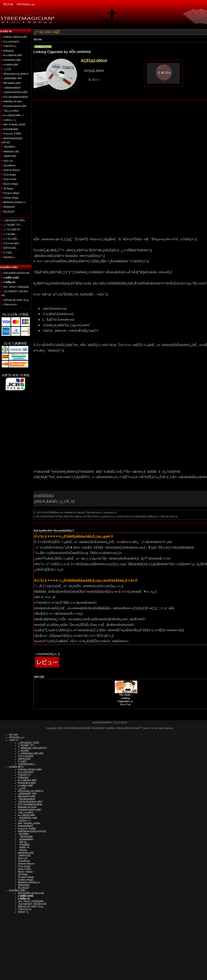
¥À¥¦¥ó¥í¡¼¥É (11, 152)
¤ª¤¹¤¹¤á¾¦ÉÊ (26, 756)
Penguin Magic (12, 193)
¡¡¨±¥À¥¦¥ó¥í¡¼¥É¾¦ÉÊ (31, 753)
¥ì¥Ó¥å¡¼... (10, 257)
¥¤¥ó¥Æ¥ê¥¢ (11, 129)
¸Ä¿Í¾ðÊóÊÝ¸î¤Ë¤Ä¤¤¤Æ (32, 904)
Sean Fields (10, 179)
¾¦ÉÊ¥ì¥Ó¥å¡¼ (26, 764)
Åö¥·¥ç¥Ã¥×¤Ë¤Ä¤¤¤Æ (16, 273)
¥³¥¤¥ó (22, 850)
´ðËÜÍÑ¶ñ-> (10, 147)
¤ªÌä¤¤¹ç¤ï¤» (10, 305)
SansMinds (9, 165)
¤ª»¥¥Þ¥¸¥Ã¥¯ (11, 65)
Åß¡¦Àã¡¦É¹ (9, 212)
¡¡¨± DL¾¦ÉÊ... (11, 239)
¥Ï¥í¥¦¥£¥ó (9, 207)
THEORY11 (10, 46)
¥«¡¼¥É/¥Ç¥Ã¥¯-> (14, 115)
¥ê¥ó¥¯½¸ (24, 912)
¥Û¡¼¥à (8, 4)
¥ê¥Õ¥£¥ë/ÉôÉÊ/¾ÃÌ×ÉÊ (32, 831)
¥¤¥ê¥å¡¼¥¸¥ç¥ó (13, 101)
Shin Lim (8, 161)
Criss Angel (10, 175)
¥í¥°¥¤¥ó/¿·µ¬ (26, 4)
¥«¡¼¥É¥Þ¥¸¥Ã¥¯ (13, 55)
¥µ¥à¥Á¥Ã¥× (26, 839)
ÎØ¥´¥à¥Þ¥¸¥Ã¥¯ (13, 83)
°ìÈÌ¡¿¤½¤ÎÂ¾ (11, 111)
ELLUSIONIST (11, 42)
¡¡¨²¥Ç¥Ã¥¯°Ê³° (26, 745)
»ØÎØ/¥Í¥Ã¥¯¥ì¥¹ (13, 78)
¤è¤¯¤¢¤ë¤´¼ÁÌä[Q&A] (16, 287)
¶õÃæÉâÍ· (9, 51)
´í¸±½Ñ (7, 69)
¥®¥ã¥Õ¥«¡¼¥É (28, 818)
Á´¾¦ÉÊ (22, 761)
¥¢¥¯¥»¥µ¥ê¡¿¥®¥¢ (14, 124)
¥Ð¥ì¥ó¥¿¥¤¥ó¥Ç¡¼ (15, 202)
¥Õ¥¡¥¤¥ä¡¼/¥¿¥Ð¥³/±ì (16, 74)
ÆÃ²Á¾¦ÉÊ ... (11, 248)
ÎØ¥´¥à (22, 842)
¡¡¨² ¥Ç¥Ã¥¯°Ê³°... (13, 225)
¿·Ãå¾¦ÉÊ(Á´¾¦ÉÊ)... (15, 220)
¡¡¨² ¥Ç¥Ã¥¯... (11, 234)
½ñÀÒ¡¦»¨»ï (10, 120)
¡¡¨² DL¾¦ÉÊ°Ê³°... (13, 229)
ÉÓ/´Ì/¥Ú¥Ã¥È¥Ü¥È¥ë (16, 97)
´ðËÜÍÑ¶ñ (23, 834)
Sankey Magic (11, 198)
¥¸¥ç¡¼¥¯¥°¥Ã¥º (12, 134)
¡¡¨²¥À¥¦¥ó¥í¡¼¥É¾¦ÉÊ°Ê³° (33, 748)
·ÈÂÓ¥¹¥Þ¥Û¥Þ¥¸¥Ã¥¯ (16, 92)
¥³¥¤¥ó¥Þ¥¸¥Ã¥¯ (13, 60)
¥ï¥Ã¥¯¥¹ (24, 847)
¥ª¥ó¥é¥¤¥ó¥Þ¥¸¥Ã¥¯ (15, 106)
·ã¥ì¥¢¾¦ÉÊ (10, 156)
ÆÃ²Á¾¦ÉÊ (24, 759)
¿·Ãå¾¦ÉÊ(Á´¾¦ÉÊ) (29, 743)
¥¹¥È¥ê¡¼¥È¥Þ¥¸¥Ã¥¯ (16, 37)
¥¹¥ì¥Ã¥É (24, 845)
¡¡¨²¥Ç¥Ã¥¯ (24, 751)
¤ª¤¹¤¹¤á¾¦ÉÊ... (12, 243)
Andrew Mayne (12, 170)
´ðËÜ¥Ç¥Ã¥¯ (26, 837)
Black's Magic (11, 184)
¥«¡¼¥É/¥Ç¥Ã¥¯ (27, 815)
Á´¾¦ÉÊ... (9, 253)
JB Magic (8, 189)
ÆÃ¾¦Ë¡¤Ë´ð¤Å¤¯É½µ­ (16, 300)
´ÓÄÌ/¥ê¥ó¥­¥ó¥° (12, 88)
